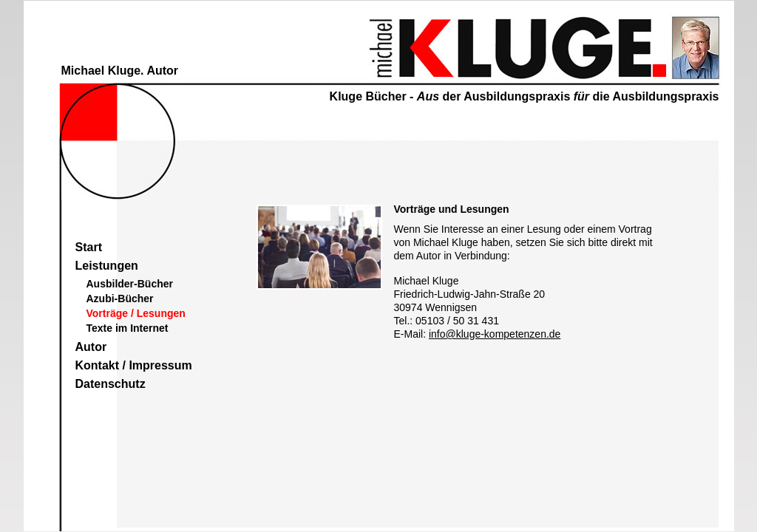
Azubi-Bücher (120, 299)
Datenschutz (111, 384)
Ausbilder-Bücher (130, 284)
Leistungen (107, 266)
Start (89, 247)
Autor (91, 347)
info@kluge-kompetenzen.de (495, 334)
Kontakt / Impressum (134, 365)
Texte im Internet (128, 328)
